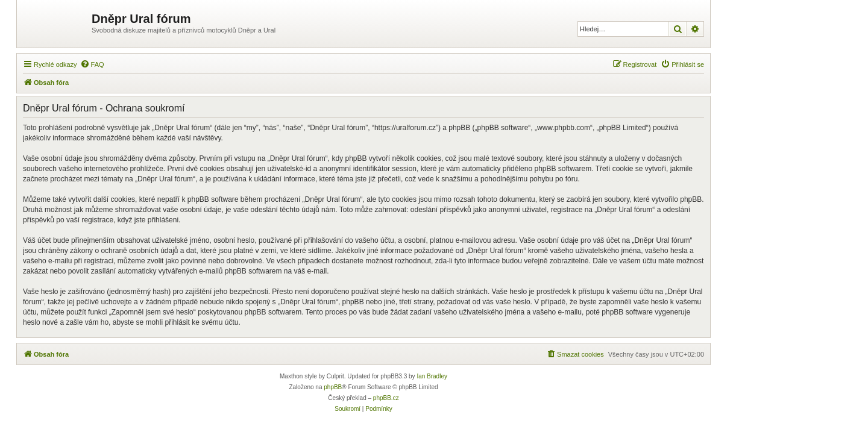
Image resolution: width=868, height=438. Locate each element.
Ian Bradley (432, 376)
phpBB (333, 387)
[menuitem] (92, 64)
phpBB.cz (386, 398)
